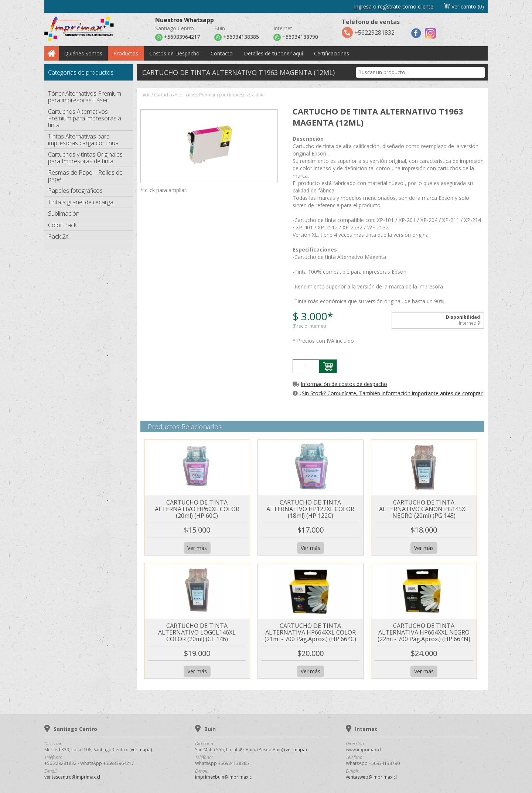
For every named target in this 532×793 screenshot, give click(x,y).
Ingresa (363, 6)
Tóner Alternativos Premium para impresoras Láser (85, 97)
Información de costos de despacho (344, 384)
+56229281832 (371, 28)
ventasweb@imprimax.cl (371, 777)
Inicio (145, 95)
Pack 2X (58, 236)
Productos (126, 53)
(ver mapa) (141, 750)
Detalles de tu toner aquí (273, 53)
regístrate (389, 6)
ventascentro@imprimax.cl (72, 777)
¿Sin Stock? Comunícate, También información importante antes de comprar (391, 393)
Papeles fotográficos (75, 191)
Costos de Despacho (174, 53)
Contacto (222, 53)
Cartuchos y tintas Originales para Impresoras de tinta (85, 158)
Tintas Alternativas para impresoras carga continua (83, 140)
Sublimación (64, 213)
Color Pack (62, 225)
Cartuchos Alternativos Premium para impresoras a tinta (85, 118)
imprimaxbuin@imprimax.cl (224, 777)
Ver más (197, 548)
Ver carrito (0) (464, 6)
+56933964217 (178, 37)
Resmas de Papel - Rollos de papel (85, 176)
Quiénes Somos (83, 53)
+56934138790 (296, 37)
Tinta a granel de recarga (81, 202)
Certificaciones (332, 53)
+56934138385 (237, 37)
